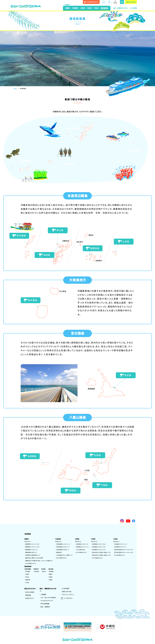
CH (104, 2)
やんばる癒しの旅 (80, 550)
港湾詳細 (28, 595)
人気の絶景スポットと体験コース (64, 555)
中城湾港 (75, 8)
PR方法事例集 (45, 604)
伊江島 (58, 230)
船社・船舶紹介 (45, 607)
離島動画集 (104, 8)
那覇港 (68, 8)
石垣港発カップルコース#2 (99, 547)
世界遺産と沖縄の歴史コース (33, 555)
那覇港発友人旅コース (31, 552)
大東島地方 (133, 151)
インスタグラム (68, 598)
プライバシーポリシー (68, 595)
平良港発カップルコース (120, 547)
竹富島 (102, 485)
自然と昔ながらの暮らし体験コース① (101, 552)
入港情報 (43, 594)
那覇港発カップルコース (31, 550)
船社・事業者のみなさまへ (121, 8)
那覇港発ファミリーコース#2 (32, 547)
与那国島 (30, 456)
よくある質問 (133, 8)
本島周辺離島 (71, 128)
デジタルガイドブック (47, 601)
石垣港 (89, 8)
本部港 (83, 8)
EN (109, 2)
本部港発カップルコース (82, 544)
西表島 (71, 490)
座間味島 (93, 248)
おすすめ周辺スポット (31, 563)
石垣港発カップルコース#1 (99, 544)
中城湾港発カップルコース (63, 547)
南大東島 (30, 300)
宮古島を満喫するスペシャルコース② (124, 552)
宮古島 (126, 375)
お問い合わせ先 (131, 2)
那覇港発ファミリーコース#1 (32, 544)
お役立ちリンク (30, 598)
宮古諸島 (68, 164)
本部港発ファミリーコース (82, 547)
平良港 (96, 8)
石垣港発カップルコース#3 (99, 550)
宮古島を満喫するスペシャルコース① (124, 550)
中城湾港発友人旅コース (62, 550)
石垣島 (95, 455)
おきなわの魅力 (30, 592)
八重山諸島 (24, 161)
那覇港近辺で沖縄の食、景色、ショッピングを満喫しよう (39, 561)
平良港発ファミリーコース (121, 544)
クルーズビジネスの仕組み (48, 598)
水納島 (44, 255)
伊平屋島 (19, 236)
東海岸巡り (59, 552)
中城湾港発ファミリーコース (63, 544)
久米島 (124, 242)
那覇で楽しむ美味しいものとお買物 (34, 558)
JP (115, 2)
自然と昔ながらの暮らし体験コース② (101, 555)
